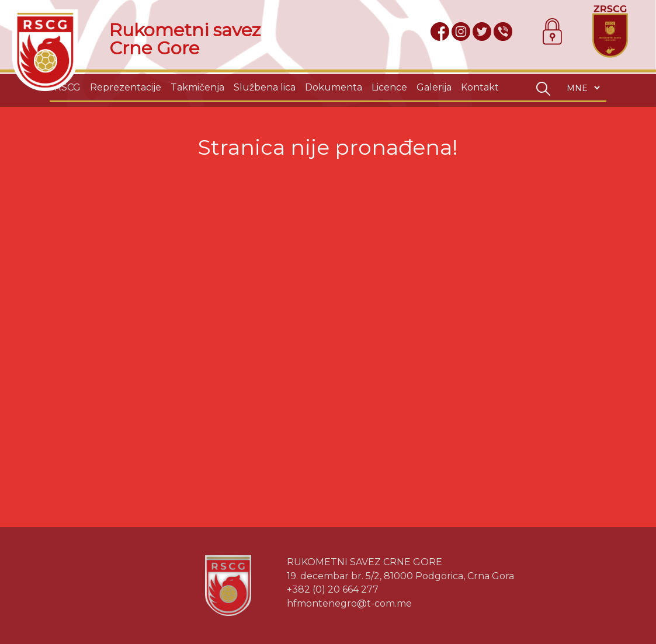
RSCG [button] (67, 87)
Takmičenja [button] (197, 87)
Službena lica (265, 87)
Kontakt (480, 87)
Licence (389, 87)
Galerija (434, 87)
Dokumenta (334, 87)
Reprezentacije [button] (126, 87)
